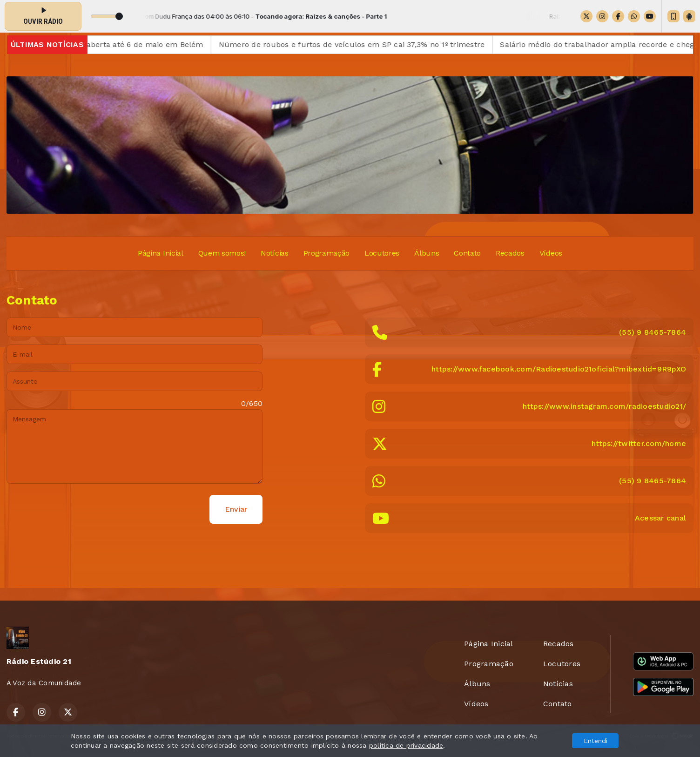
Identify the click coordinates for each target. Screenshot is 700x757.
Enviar (236, 509)
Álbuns (427, 253)
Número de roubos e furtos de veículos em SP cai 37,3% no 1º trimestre (360, 44)
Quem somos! (222, 253)
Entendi (596, 741)
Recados (510, 253)
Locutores (382, 253)
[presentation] (77, 509)
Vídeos (551, 253)
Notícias (274, 253)
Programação (326, 253)
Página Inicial (161, 253)
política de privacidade (406, 745)
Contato (467, 253)
